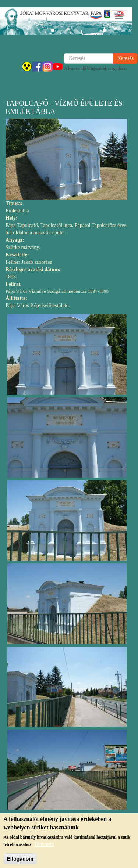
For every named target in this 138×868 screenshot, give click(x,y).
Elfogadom (20, 862)
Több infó (44, 847)
